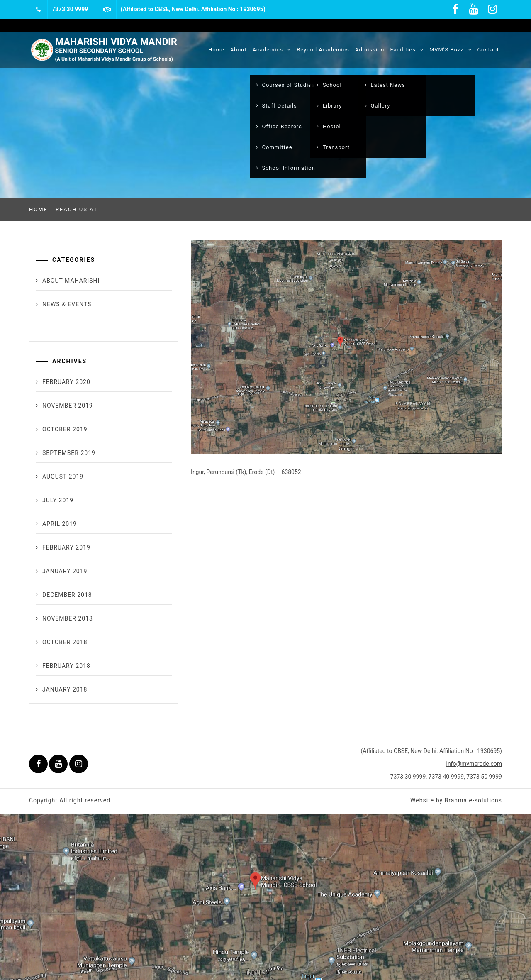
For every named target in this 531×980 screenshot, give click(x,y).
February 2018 (66, 666)
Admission (370, 50)
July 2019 (58, 500)
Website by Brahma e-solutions (456, 800)
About (239, 50)
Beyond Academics (323, 50)
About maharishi (71, 281)
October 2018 (65, 642)
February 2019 (66, 547)
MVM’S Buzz (451, 50)
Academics (272, 50)
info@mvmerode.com (474, 764)
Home (216, 50)
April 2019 (60, 524)
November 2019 (68, 406)
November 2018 (68, 618)
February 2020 (66, 382)
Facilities (407, 50)
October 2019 (65, 429)
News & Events (67, 304)
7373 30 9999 (70, 9)
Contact (488, 50)
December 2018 (67, 595)
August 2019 (63, 477)
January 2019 (65, 571)
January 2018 (65, 689)
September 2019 (69, 453)
